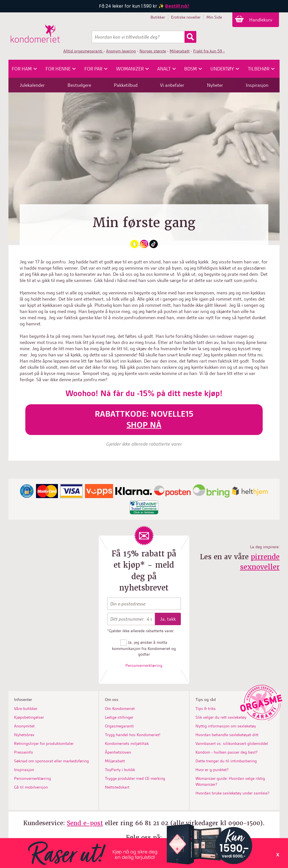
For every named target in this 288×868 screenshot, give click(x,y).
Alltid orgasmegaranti (83, 51)
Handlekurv (261, 20)
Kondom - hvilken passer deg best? (227, 752)
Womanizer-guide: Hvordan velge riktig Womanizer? (230, 781)
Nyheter (215, 85)
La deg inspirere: (265, 547)
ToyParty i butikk (120, 770)
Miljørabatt (180, 51)
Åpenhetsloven (118, 752)
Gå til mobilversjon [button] (31, 787)
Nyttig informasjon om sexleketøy (226, 726)
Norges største (153, 51)
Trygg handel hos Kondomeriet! (133, 735)
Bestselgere (79, 85)
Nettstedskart (117, 787)
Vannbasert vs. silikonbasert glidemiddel (232, 743)
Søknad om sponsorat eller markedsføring (51, 761)
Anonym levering (121, 51)
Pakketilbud (126, 85)
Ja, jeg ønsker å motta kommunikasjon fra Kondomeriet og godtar (144, 648)
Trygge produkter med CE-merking (135, 778)
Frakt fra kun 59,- (209, 51)
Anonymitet (24, 726)
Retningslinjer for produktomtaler (44, 743)
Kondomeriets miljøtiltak (127, 743)
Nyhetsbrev (24, 735)
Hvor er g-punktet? (212, 770)
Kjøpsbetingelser (29, 717)
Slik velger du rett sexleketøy (221, 717)
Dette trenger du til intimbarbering (226, 761)
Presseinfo (23, 752)
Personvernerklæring (144, 665)
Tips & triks (206, 709)
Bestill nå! (177, 6)
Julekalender (32, 85)
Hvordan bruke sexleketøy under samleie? (232, 793)
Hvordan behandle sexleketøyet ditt (227, 735)
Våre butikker (26, 709)
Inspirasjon (257, 85)
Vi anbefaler (172, 85)
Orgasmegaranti (119, 726)
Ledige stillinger (119, 717)
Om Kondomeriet (120, 709)
